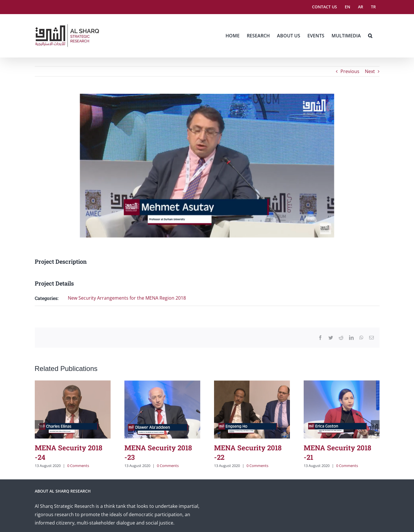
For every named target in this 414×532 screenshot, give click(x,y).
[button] (370, 36)
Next (370, 71)
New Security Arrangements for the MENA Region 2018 (127, 298)
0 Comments (78, 466)
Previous (350, 71)
